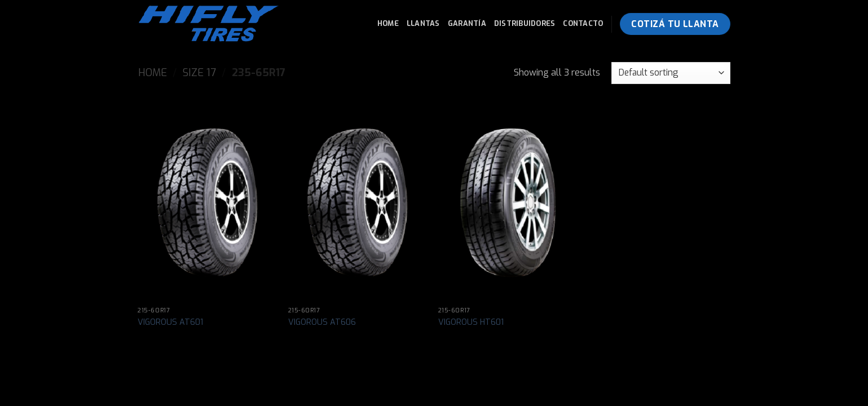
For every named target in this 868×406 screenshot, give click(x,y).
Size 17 (199, 73)
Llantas (423, 23)
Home (388, 23)
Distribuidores (525, 23)
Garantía (467, 23)
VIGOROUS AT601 (170, 323)
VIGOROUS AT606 (322, 323)
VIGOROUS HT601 (471, 323)
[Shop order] (671, 73)
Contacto (583, 23)
